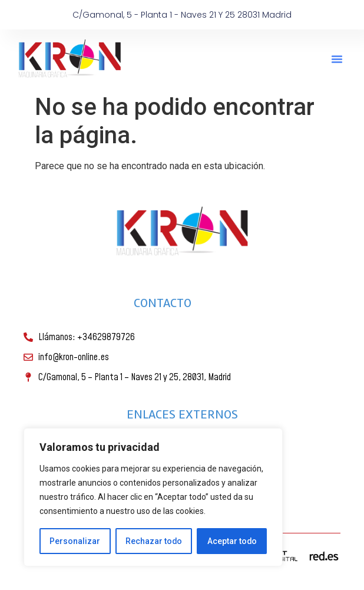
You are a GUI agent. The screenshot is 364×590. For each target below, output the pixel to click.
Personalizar (75, 541)
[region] (153, 497)
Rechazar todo (153, 541)
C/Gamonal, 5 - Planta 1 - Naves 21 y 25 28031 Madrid (182, 15)
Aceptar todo (232, 541)
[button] (337, 59)
